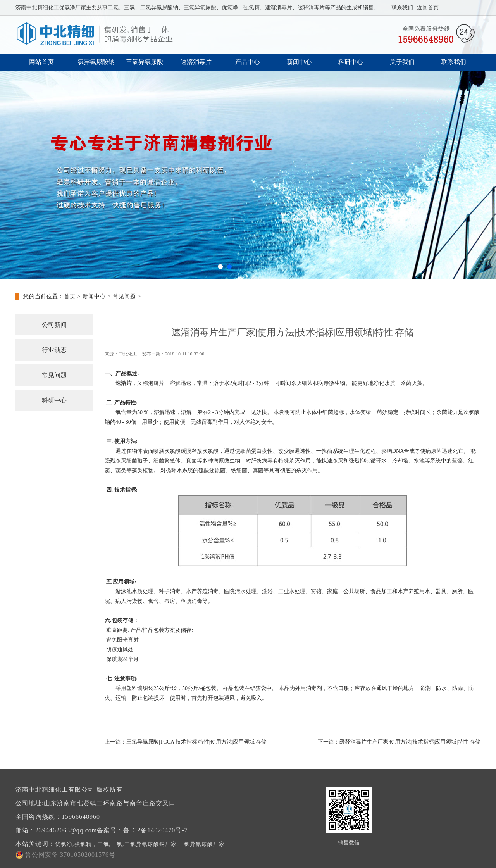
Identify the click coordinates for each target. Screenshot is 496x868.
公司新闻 (54, 325)
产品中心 (248, 62)
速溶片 (124, 383)
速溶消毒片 (196, 62)
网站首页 (41, 62)
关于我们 (402, 62)
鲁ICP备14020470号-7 (155, 830)
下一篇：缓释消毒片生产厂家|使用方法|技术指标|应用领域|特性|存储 (399, 742)
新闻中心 (299, 62)
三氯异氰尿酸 (145, 62)
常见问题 (124, 296)
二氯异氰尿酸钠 (93, 62)
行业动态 (54, 350)
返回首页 (428, 8)
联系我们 (402, 8)
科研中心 (351, 62)
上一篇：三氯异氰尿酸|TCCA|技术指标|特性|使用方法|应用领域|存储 (186, 742)
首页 (70, 296)
